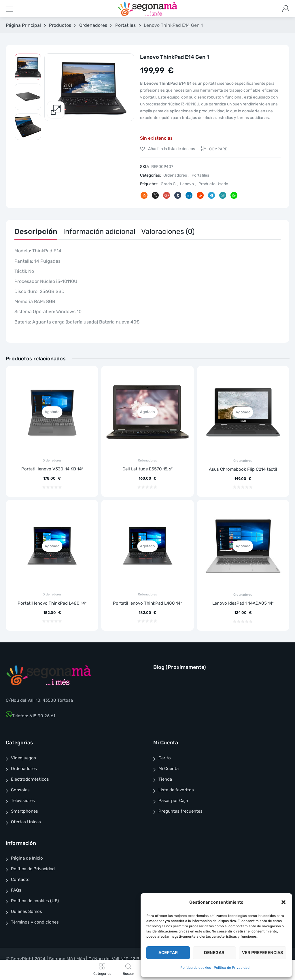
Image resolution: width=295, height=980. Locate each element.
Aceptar (168, 953)
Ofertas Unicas (26, 822)
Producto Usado (213, 184)
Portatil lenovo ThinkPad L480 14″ (52, 603)
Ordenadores (93, 25)
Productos (60, 25)
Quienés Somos (27, 911)
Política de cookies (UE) (35, 901)
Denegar (214, 953)
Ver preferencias (263, 953)
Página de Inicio (27, 858)
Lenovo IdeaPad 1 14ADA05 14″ (243, 603)
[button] (283, 902)
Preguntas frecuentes (180, 811)
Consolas (20, 790)
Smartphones (24, 811)
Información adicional (99, 231)
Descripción (36, 231)
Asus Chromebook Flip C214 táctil (243, 469)
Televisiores (23, 801)
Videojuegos (23, 758)
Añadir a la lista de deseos (171, 149)
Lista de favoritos (176, 790)
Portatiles (125, 25)
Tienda (165, 779)
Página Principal (23, 25)
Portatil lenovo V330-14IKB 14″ (52, 469)
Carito (165, 758)
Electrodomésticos (30, 779)
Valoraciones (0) (168, 231)
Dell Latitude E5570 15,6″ (147, 469)
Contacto (20, 879)
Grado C (168, 184)
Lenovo (187, 184)
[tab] (36, 233)
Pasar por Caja (173, 801)
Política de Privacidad (232, 968)
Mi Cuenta (169, 769)
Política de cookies (196, 968)
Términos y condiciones (35, 922)
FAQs (16, 890)
